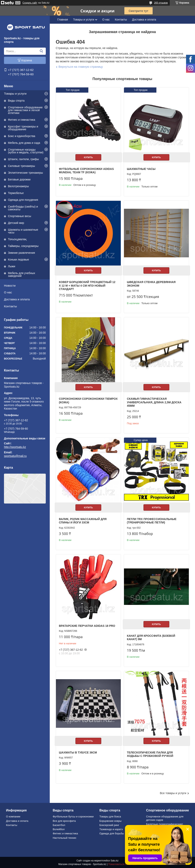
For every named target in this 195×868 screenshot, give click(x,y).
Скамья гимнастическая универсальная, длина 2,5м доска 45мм (154, 402)
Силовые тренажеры (21, 166)
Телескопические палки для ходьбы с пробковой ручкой (150, 754)
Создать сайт (30, 3)
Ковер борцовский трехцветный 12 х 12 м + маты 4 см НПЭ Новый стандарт (87, 286)
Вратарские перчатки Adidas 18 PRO (87, 626)
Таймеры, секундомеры (23, 246)
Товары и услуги (15, 94)
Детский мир (16, 223)
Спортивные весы (19, 216)
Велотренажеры (18, 186)
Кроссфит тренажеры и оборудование (23, 128)
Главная (63, 20)
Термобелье (16, 193)
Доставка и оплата (17, 299)
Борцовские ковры (111, 821)
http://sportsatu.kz (15, 447)
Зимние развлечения (21, 253)
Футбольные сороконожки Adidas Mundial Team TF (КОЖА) (86, 171)
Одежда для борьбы (112, 833)
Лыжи (12, 266)
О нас (8, 292)
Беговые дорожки (19, 179)
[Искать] (41, 51)
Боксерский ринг (109, 825)
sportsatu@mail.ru (15, 456)
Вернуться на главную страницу (81, 67)
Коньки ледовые (19, 260)
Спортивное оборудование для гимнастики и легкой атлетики (25, 110)
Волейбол (59, 829)
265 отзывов (161, 3)
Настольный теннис (65, 838)
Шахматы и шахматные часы (23, 231)
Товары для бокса (110, 817)
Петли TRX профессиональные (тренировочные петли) (152, 521)
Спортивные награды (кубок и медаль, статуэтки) (26, 151)
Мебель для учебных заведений (22, 274)
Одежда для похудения (23, 200)
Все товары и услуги (173, 793)
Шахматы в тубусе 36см (78, 752)
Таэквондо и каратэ (111, 829)
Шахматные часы (141, 169)
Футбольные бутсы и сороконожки (73, 817)
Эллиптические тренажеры (25, 173)
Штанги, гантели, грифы (23, 159)
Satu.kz (114, 861)
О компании (13, 817)
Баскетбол (59, 825)
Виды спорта (16, 101)
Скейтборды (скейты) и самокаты (23, 208)
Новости (10, 286)
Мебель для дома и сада (24, 143)
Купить (88, 157)
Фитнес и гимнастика (22, 120)
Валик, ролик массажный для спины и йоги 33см (83, 521)
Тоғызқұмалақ (17, 239)
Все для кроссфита (64, 821)
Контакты (10, 306)
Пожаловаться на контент (122, 864)
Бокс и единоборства (22, 136)
